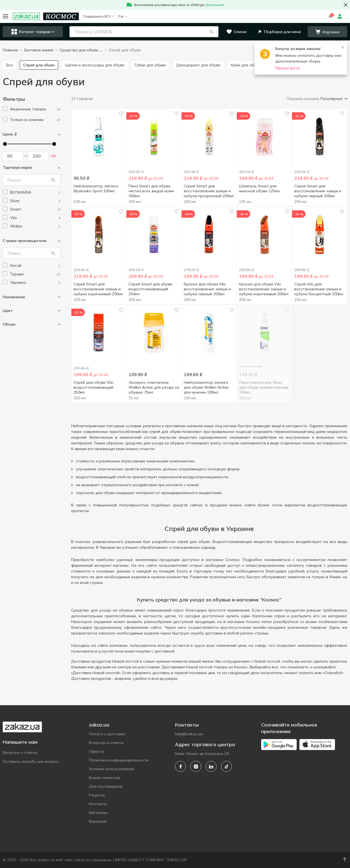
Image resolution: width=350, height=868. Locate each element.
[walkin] (35, 226)
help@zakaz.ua (189, 734)
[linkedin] (211, 766)
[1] (35, 109)
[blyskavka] (35, 192)
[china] (35, 266)
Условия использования (111, 769)
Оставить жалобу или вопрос (31, 761)
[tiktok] (226, 766)
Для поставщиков (106, 786)
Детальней (215, 5)
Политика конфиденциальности (119, 760)
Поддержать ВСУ (99, 16)
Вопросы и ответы (20, 752)
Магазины (98, 813)
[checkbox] (5, 109)
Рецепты (97, 795)
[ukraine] (35, 283)
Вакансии (98, 821)
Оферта (96, 751)
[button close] (346, 5)
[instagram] (196, 766)
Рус (123, 16)
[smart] (35, 209)
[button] (211, 32)
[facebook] (180, 766)
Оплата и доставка (107, 734)
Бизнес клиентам (105, 778)
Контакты (98, 804)
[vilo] (35, 218)
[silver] (35, 201)
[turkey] (35, 274)
